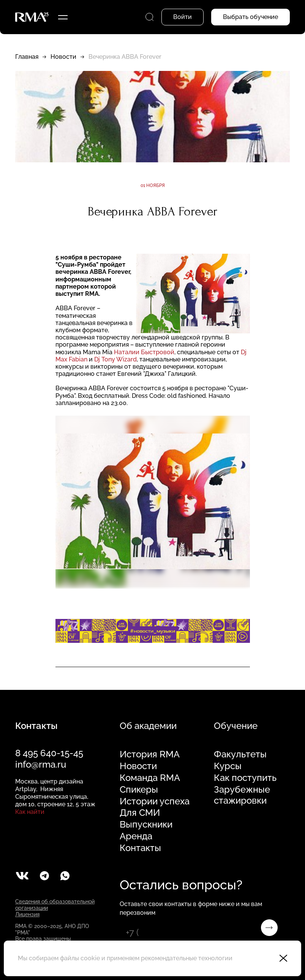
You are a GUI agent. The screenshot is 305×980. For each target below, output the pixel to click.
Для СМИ (140, 813)
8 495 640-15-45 (49, 753)
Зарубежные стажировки (242, 795)
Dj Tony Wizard (115, 359)
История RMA (150, 754)
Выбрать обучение (250, 17)
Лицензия (27, 914)
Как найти (30, 812)
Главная (27, 57)
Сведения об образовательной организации (55, 905)
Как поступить (245, 778)
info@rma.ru (41, 764)
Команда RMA (150, 778)
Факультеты (240, 754)
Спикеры (139, 790)
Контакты (140, 848)
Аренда (136, 836)
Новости (63, 57)
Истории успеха (155, 801)
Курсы (228, 766)
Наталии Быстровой (144, 352)
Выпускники (146, 825)
